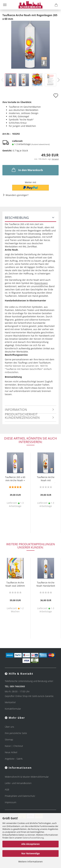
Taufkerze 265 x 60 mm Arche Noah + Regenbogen (15, 479)
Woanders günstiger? (17, 195)
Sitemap (9, 740)
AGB (7, 790)
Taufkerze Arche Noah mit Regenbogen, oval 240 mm (46, 479)
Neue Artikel (11, 752)
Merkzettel (10, 702)
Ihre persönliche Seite (16, 733)
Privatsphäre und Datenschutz (20, 796)
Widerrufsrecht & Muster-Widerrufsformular (27, 777)
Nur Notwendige (30, 853)
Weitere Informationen (30, 862)
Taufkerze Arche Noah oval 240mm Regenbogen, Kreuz (15, 585)
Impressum (11, 802)
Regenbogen (41, 283)
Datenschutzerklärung (33, 838)
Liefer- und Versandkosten (18, 783)
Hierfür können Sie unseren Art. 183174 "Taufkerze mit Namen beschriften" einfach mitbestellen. (28, 369)
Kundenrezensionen (22, 418)
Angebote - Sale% (14, 759)
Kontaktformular (13, 709)
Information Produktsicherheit (21, 411)
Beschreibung (17, 218)
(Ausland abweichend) (40, 144)
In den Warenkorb (27, 170)
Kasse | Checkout (14, 746)
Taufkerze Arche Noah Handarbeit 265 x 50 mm (46, 585)
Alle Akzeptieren (30, 844)
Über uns (9, 727)
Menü (5, 5)
